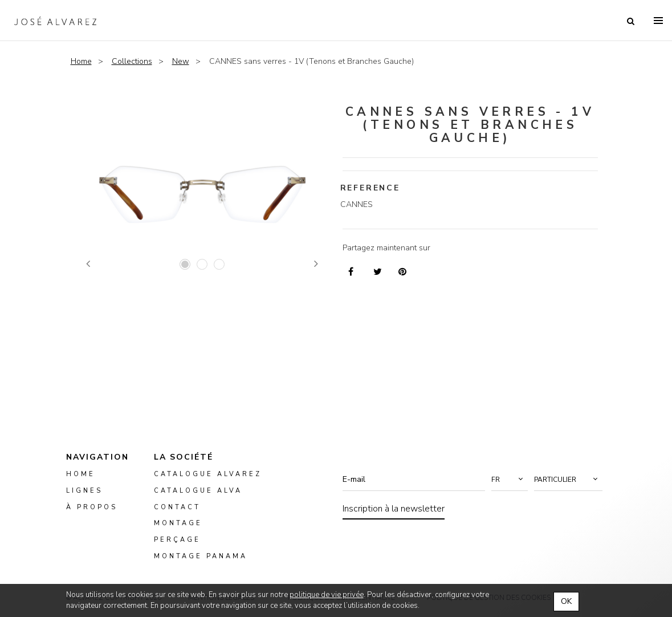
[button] (510, 480)
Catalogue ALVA (198, 491)
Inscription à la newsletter (394, 509)
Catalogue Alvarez (208, 474)
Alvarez (55, 21)
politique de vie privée (327, 595)
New (181, 61)
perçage (177, 540)
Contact (177, 507)
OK (566, 601)
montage (178, 524)
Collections (132, 61)
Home (81, 61)
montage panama (201, 557)
